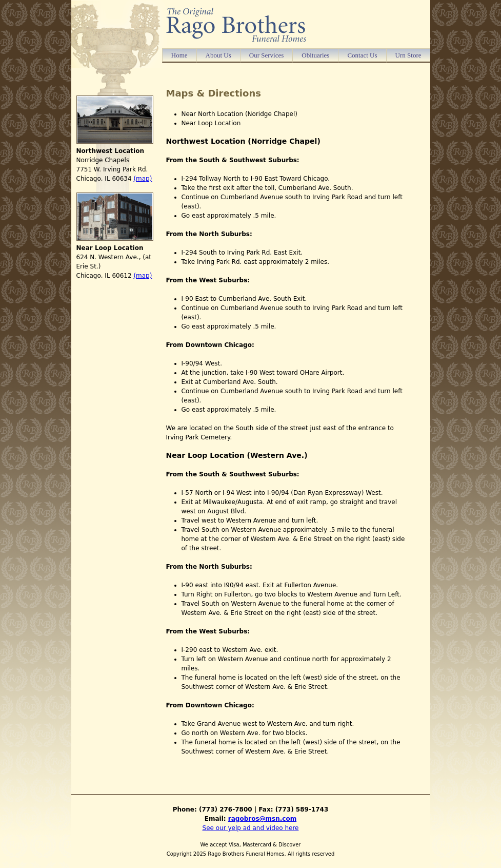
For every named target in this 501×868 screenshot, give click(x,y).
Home (179, 55)
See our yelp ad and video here (251, 828)
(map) (143, 179)
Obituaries (315, 55)
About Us (218, 55)
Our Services (267, 55)
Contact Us (362, 55)
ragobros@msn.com (262, 819)
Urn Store (408, 55)
